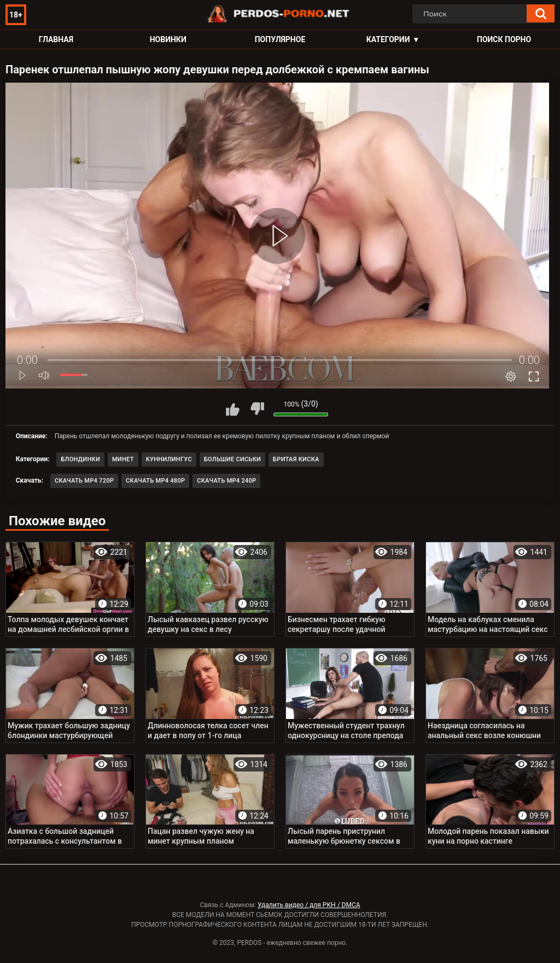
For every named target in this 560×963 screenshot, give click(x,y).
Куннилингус (169, 459)
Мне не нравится (257, 409)
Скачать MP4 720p (84, 481)
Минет (123, 459)
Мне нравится (232, 409)
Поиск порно (504, 39)
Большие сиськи (232, 459)
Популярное (280, 39)
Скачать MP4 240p (226, 481)
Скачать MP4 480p (155, 481)
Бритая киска (296, 459)
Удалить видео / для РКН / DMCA (309, 905)
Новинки (168, 39)
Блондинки (80, 459)
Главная (56, 39)
